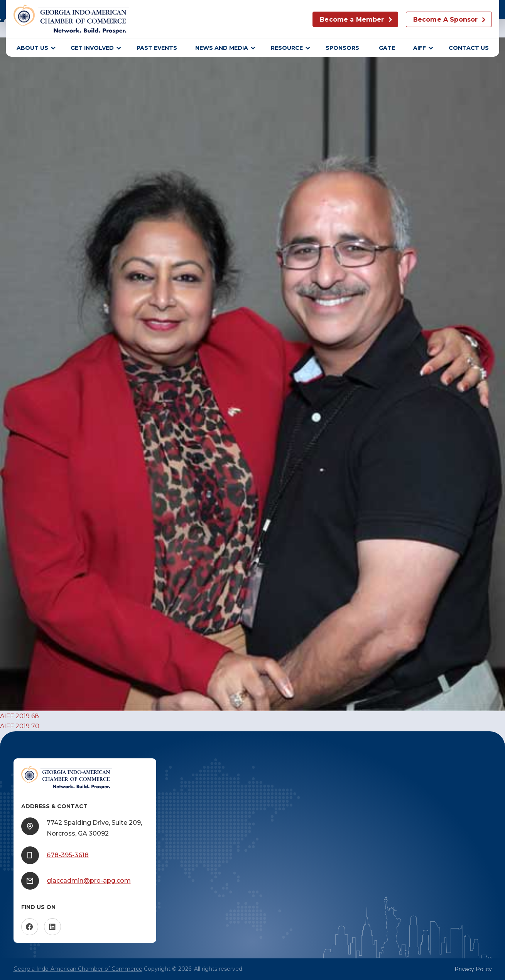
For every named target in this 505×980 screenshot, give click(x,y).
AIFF (420, 48)
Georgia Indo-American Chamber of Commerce (78, 969)
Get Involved (92, 48)
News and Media (222, 48)
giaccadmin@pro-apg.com (89, 881)
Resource (287, 48)
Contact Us (469, 48)
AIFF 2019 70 (20, 726)
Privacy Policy (473, 969)
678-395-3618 (68, 855)
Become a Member (352, 19)
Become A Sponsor (446, 19)
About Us (32, 48)
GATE (387, 48)
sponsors (343, 48)
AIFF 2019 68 (19, 716)
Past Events (157, 48)
